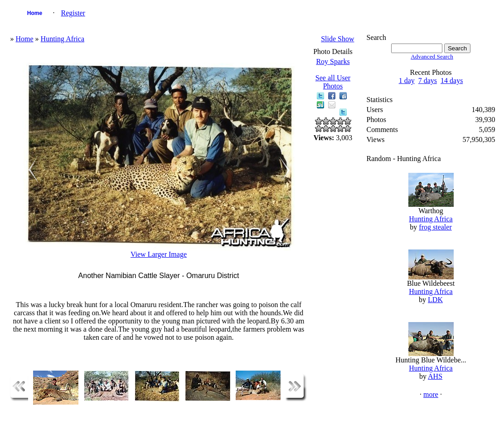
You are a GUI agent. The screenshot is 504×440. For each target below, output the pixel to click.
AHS (435, 376)
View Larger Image (159, 254)
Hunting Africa (63, 39)
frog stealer (435, 227)
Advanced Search (432, 56)
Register (73, 13)
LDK (435, 300)
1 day (407, 81)
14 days (452, 81)
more (431, 394)
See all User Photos (333, 82)
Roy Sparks (333, 61)
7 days (428, 81)
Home (35, 13)
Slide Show (337, 39)
